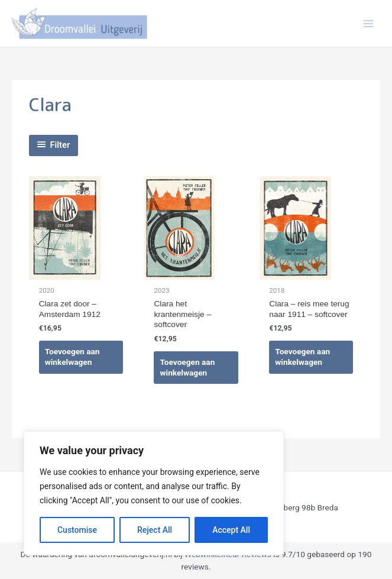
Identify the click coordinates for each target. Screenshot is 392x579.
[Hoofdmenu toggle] (369, 23)
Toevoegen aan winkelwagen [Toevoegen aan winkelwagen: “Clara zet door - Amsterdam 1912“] (72, 357)
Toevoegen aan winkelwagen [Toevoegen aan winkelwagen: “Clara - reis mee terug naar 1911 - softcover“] (302, 357)
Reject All (155, 530)
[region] (154, 493)
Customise (77, 530)
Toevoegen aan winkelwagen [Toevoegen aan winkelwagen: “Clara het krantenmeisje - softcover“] (187, 367)
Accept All (231, 530)
